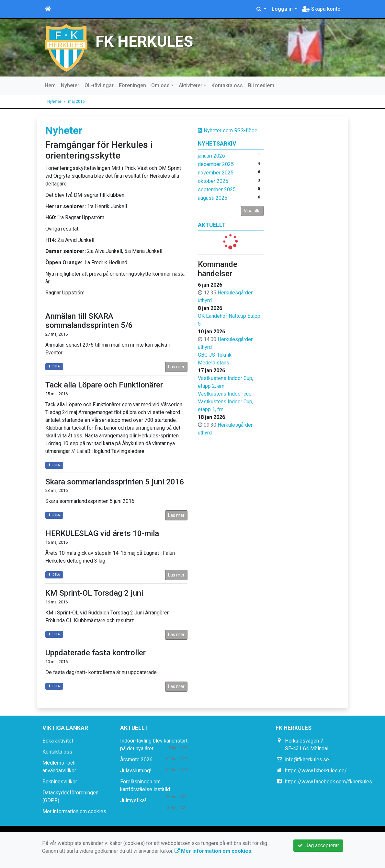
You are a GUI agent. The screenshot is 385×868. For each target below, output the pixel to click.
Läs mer (176, 367)
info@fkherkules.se (307, 760)
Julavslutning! (136, 771)
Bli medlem (261, 85)
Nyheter (70, 85)
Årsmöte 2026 (136, 760)
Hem (50, 85)
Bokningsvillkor (60, 782)
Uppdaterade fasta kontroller (96, 653)
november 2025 (216, 173)
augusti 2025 (213, 198)
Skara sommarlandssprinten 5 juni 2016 (115, 482)
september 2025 (217, 190)
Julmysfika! (133, 800)
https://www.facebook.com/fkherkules (328, 782)
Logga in (282, 9)
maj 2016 (76, 101)
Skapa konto (321, 9)
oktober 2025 (213, 181)
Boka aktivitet (58, 741)
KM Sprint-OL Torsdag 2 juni (94, 593)
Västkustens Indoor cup (225, 394)
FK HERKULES (144, 42)
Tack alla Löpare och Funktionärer (104, 385)
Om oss (160, 85)
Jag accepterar (318, 845)
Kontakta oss (227, 85)
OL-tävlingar (99, 85)
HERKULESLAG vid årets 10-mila (102, 533)
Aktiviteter (191, 85)
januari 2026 (211, 156)
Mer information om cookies (74, 811)
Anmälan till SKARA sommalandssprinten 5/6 (89, 321)
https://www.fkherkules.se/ (316, 771)
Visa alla (252, 211)
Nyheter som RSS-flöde (228, 131)
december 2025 (216, 164)
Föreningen (132, 85)
